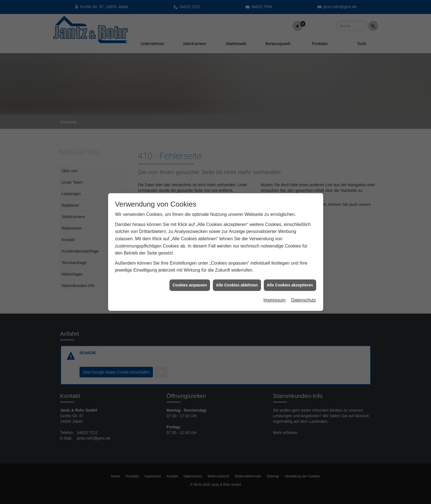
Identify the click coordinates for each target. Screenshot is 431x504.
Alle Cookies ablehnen (237, 277)
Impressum (274, 292)
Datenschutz (304, 292)
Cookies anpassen (190, 277)
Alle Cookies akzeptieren (290, 277)
